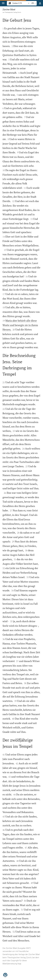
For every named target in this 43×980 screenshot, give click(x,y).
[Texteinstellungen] (40, 3)
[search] (20, 3)
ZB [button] (34, 3)
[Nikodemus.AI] (5, 975)
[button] (3, 3)
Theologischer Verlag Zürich (13, 12)
